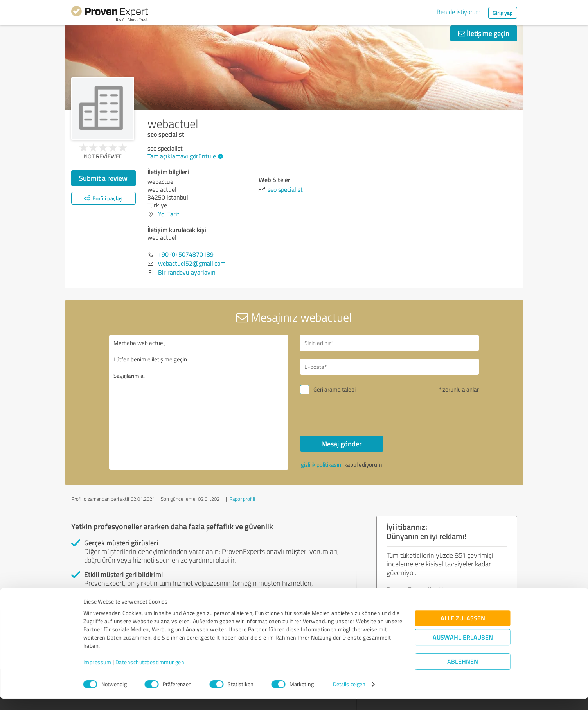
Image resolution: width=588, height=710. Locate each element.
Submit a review (103, 178)
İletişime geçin (484, 33)
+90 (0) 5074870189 (186, 254)
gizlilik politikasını (322, 465)
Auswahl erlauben (463, 648)
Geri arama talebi (334, 389)
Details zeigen (349, 695)
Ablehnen (463, 673)
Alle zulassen (463, 629)
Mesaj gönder (342, 444)
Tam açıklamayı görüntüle (184, 156)
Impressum (97, 673)
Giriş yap (503, 13)
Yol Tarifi (169, 214)
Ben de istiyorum (459, 12)
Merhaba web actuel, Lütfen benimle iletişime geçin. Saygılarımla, (199, 402)
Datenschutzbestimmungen (150, 673)
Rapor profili (242, 499)
